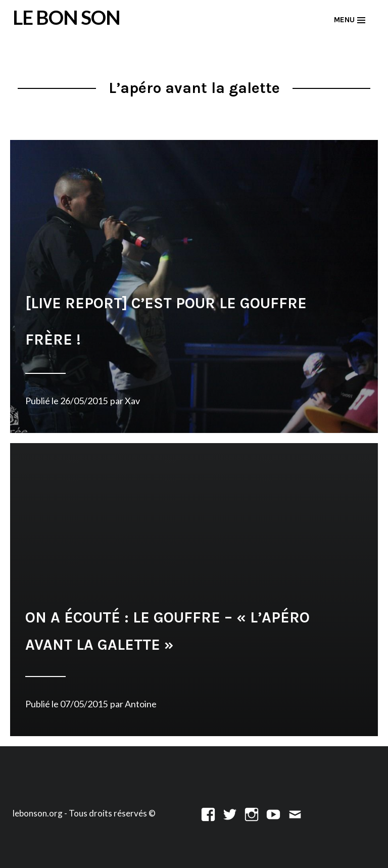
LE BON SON (66, 17)
